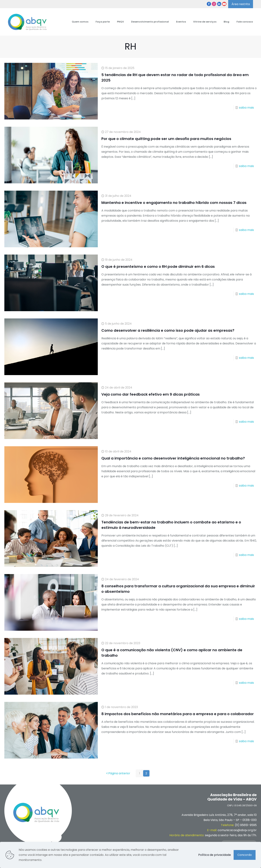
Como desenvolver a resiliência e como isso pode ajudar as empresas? (168, 330)
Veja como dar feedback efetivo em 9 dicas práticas (151, 394)
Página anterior (118, 773)
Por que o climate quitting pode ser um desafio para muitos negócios (166, 139)
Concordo (245, 855)
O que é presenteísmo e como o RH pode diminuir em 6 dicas (158, 267)
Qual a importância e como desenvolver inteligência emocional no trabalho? (173, 458)
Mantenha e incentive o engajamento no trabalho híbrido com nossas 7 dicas (174, 203)
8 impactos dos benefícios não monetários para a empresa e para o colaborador (178, 714)
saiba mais (246, 108)
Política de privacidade (215, 855)
